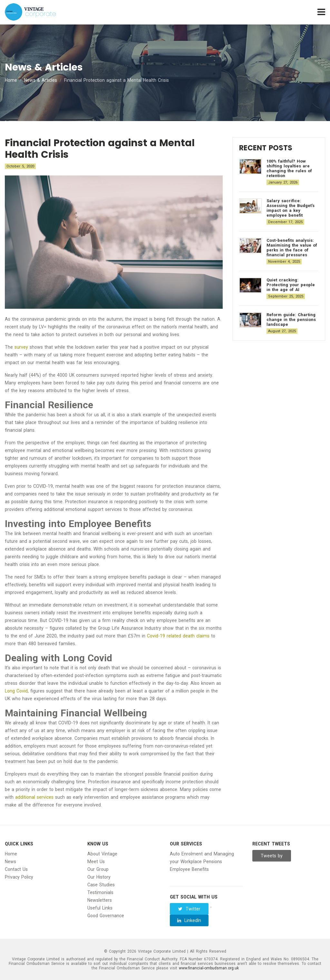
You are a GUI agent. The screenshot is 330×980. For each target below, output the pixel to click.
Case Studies (101, 885)
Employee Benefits (189, 869)
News (10, 862)
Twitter (189, 909)
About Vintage (102, 854)
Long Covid (16, 691)
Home (11, 80)
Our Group (98, 869)
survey (21, 347)
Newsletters (100, 900)
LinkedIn (189, 920)
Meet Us (96, 862)
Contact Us (16, 869)
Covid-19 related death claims (178, 636)
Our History (99, 877)
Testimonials (100, 892)
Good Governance (106, 916)
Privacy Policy (19, 877)
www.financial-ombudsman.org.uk (209, 968)
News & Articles (41, 80)
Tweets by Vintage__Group (272, 857)
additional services (34, 797)
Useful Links (100, 908)
